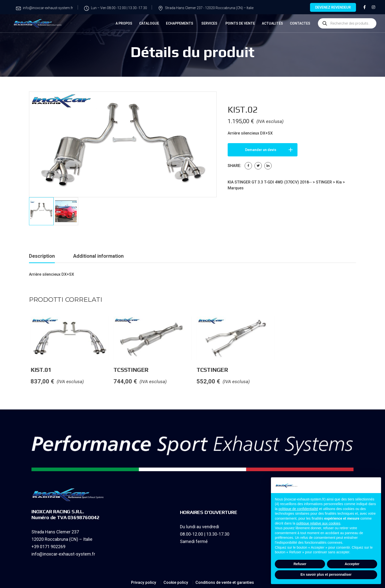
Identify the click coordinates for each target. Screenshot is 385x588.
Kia (339, 182)
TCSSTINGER (178, 369)
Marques (236, 188)
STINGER (324, 182)
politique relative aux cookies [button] (318, 523)
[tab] (42, 256)
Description (42, 255)
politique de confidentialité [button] (298, 509)
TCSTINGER (260, 369)
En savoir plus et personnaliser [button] (326, 574)
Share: (234, 166)
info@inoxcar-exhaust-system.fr (63, 553)
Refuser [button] (300, 564)
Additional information (98, 255)
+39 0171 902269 (48, 546)
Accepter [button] (352, 564)
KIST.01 (89, 369)
